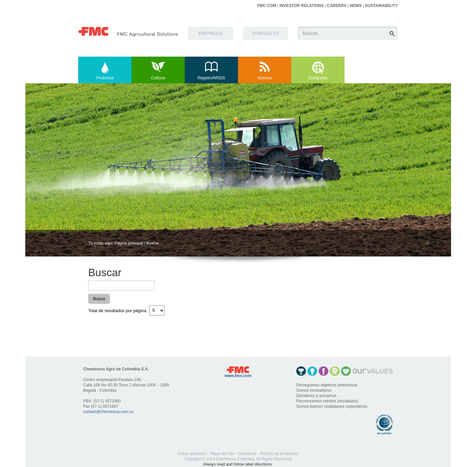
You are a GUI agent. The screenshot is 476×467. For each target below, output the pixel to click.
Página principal (129, 243)
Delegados (318, 78)
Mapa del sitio (222, 454)
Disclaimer (247, 454)
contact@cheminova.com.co (108, 412)
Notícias (264, 78)
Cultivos (158, 78)
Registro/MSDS (212, 78)
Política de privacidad (279, 454)
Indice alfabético (193, 454)
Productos (105, 78)
